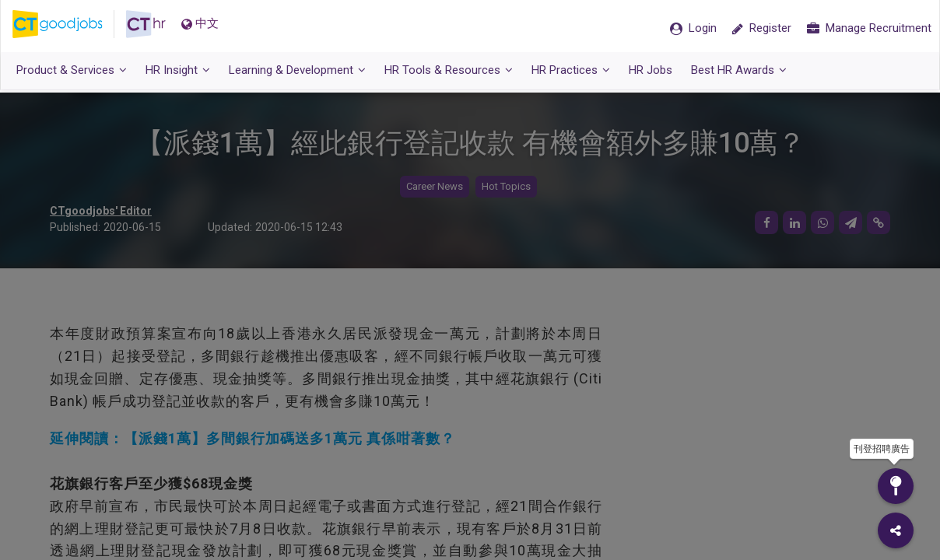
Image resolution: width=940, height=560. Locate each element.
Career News (435, 187)
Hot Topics (506, 187)
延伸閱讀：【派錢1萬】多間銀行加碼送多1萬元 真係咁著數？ (253, 439)
